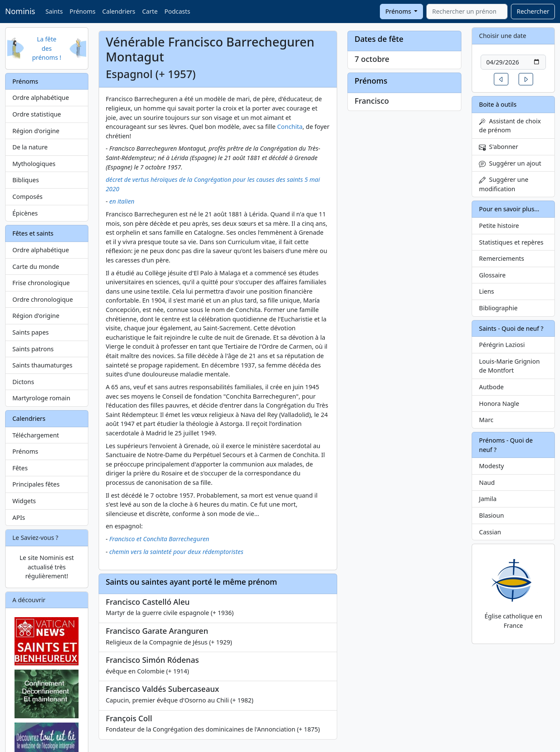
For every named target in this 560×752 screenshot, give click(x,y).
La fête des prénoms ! (47, 48)
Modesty (491, 466)
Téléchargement (36, 435)
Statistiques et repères (511, 242)
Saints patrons (33, 349)
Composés (28, 197)
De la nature (30, 147)
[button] (501, 79)
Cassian (490, 532)
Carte (150, 11)
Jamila (488, 499)
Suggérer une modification (503, 184)
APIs (19, 517)
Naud (487, 482)
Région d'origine (36, 131)
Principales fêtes (36, 484)
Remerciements (502, 258)
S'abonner (499, 147)
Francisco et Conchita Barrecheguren (159, 539)
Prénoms (82, 11)
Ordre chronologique (43, 299)
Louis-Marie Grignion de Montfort (509, 366)
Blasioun (491, 515)
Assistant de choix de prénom (510, 126)
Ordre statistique (37, 114)
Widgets (24, 501)
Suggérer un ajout (510, 163)
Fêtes (20, 468)
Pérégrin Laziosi (502, 345)
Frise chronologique (41, 283)
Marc (486, 420)
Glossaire (492, 275)
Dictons (23, 382)
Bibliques (26, 180)
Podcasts (177, 11)
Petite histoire (499, 226)
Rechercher (533, 11)
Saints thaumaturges (42, 365)
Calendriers (119, 11)
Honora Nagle (499, 404)
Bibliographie (498, 308)
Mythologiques (34, 164)
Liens (486, 291)
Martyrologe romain (41, 398)
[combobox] (467, 12)
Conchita (290, 127)
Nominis (20, 11)
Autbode (491, 387)
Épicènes (25, 213)
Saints (54, 11)
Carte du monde (36, 267)
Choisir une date (503, 36)
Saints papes (31, 332)
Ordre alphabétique (41, 98)
